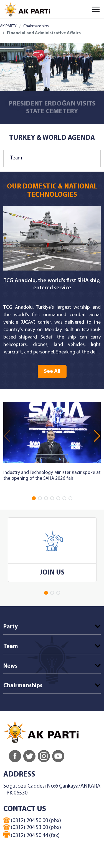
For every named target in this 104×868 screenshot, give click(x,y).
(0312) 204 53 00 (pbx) (32, 827)
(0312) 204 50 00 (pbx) (32, 820)
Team (16, 158)
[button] (34, 498)
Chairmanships (36, 26)
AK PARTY (8, 26)
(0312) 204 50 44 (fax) (31, 835)
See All (52, 371)
